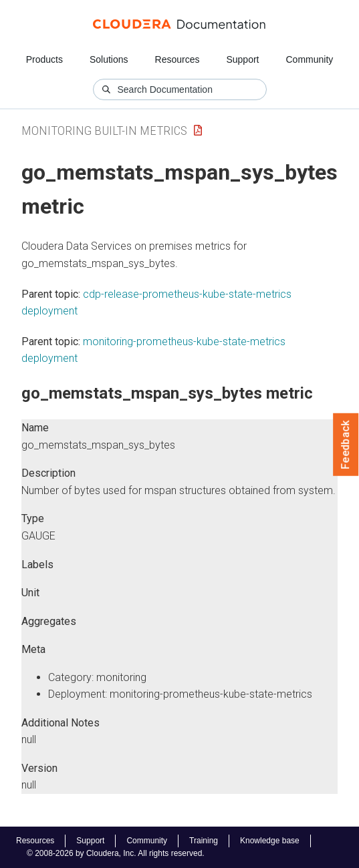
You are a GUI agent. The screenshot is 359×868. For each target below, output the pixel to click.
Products (44, 59)
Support (242, 59)
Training (204, 841)
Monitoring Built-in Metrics (104, 131)
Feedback (346, 445)
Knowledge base (270, 841)
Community (310, 59)
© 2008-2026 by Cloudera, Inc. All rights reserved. (116, 853)
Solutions (109, 59)
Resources (177, 59)
